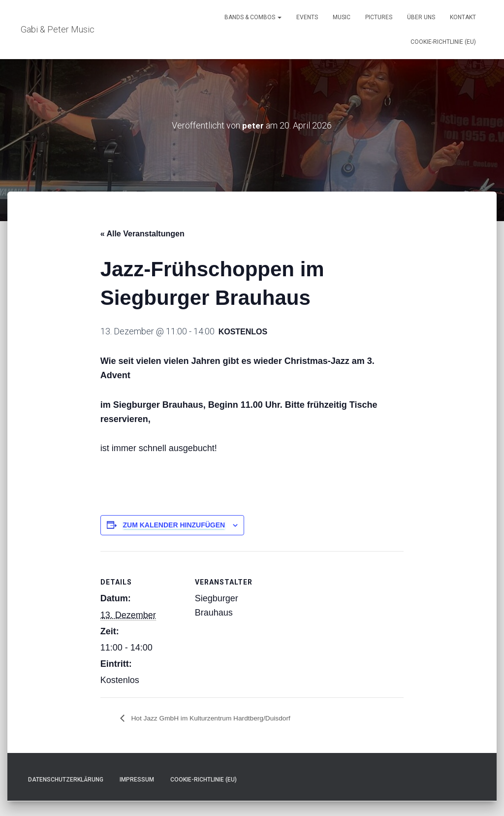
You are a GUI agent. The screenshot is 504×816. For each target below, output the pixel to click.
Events (307, 17)
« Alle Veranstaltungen (142, 234)
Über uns (421, 17)
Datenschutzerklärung (66, 780)
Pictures (379, 17)
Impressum (137, 780)
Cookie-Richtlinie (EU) (443, 42)
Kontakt (463, 17)
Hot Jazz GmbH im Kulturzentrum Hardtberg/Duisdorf (223, 718)
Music (342, 17)
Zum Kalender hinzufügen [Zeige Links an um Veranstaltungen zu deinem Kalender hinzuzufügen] (174, 525)
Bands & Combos (253, 17)
